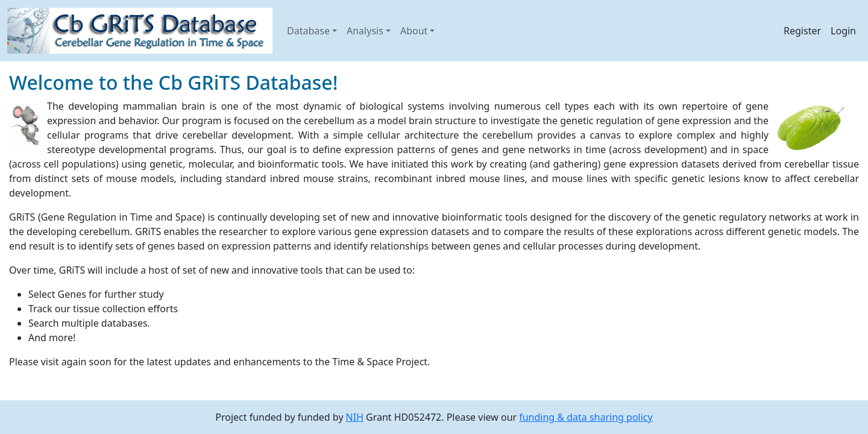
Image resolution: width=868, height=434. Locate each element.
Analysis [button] (365, 31)
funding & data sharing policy (586, 417)
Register (802, 31)
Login (843, 31)
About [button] (414, 31)
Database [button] (308, 31)
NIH (355, 417)
